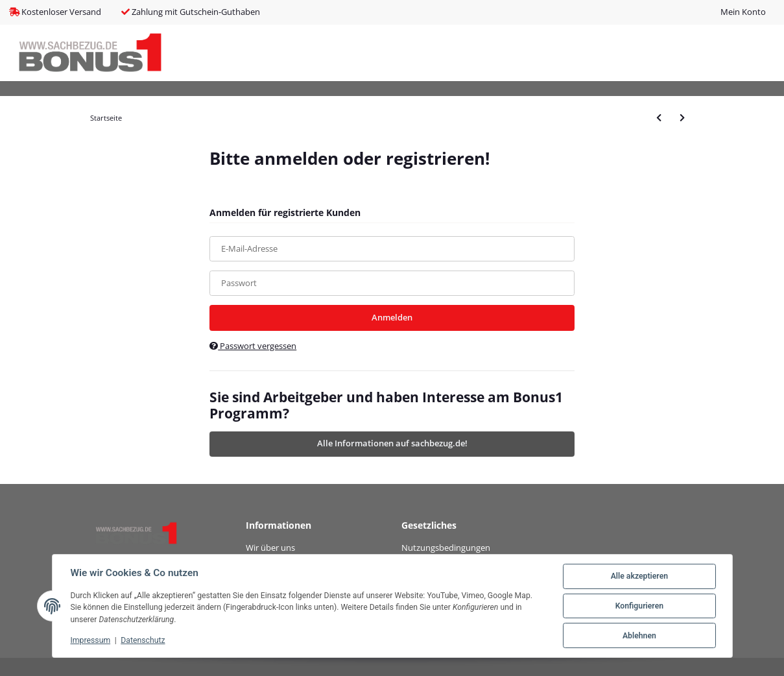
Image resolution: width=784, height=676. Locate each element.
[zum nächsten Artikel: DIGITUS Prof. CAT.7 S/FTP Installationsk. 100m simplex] (682, 118)
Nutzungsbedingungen (446, 548)
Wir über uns (270, 548)
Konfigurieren (639, 606)
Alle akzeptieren (639, 576)
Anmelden (392, 317)
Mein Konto (743, 12)
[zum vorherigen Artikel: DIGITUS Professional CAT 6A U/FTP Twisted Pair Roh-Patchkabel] (659, 118)
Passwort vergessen (253, 346)
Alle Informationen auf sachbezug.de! (392, 443)
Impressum (91, 640)
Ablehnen (639, 636)
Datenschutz (143, 640)
